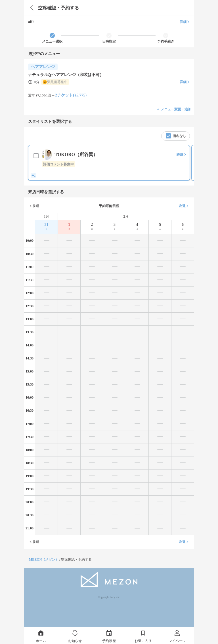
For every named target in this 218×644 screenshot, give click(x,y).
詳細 (185, 22)
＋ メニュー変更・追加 (174, 109)
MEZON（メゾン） (44, 559)
